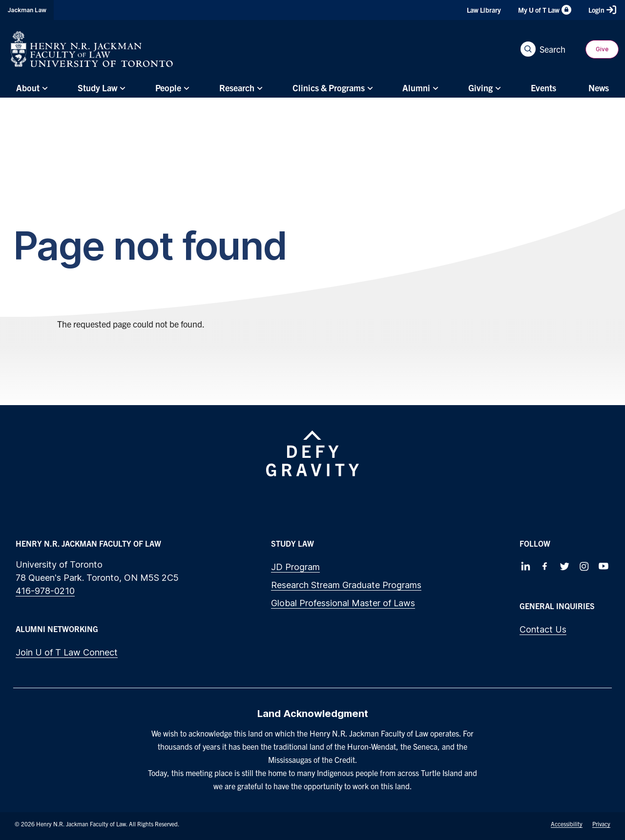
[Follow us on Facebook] (545, 566)
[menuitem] (31, 88)
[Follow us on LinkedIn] (525, 566)
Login (602, 10)
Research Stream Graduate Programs (346, 585)
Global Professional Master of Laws (343, 603)
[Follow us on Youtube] (604, 566)
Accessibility (567, 824)
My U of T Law (545, 10)
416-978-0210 (45, 591)
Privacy (601, 824)
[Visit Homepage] (92, 49)
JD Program (295, 567)
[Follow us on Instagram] (584, 566)
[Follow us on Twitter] (564, 566)
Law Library (484, 10)
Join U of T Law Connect (67, 652)
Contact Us (543, 629)
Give (602, 49)
